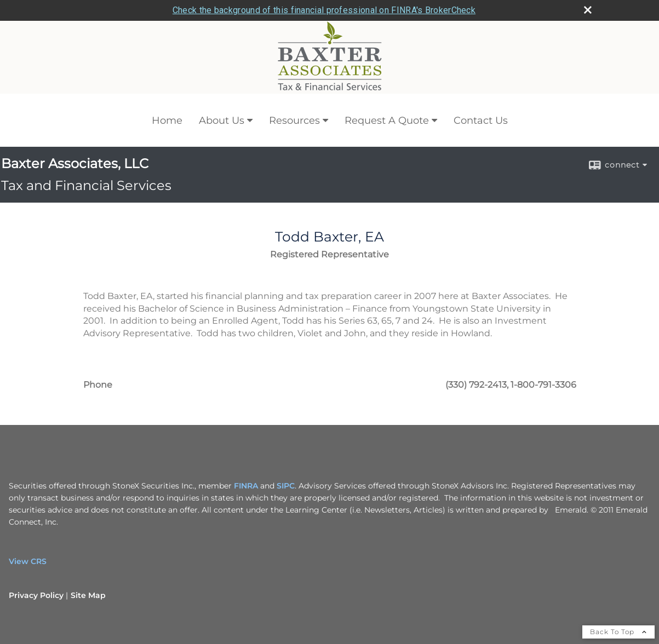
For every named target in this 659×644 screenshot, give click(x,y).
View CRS (28, 540)
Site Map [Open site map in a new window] (88, 574)
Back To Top (618, 611)
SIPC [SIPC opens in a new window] (286, 465)
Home (167, 100)
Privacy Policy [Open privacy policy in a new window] (36, 574)
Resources (294, 100)
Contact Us (481, 100)
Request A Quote (387, 100)
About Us (222, 100)
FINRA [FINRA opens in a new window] (246, 465)
